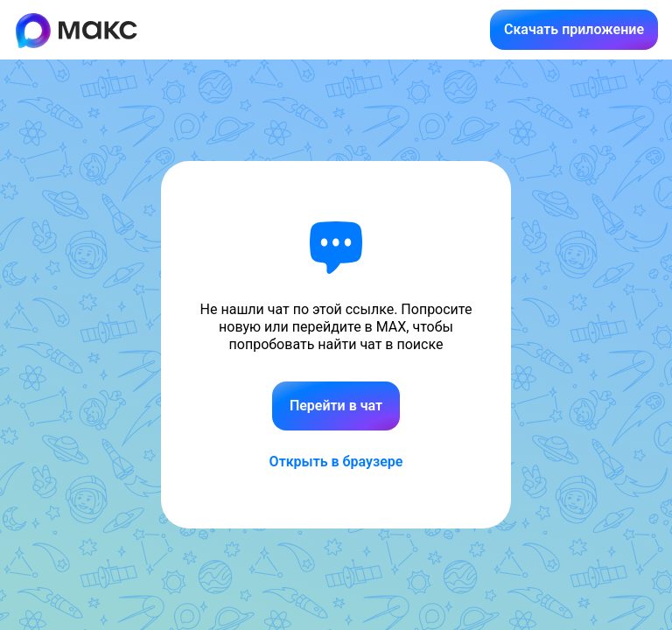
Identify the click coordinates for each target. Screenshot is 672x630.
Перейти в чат (336, 406)
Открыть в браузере (336, 462)
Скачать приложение (574, 29)
